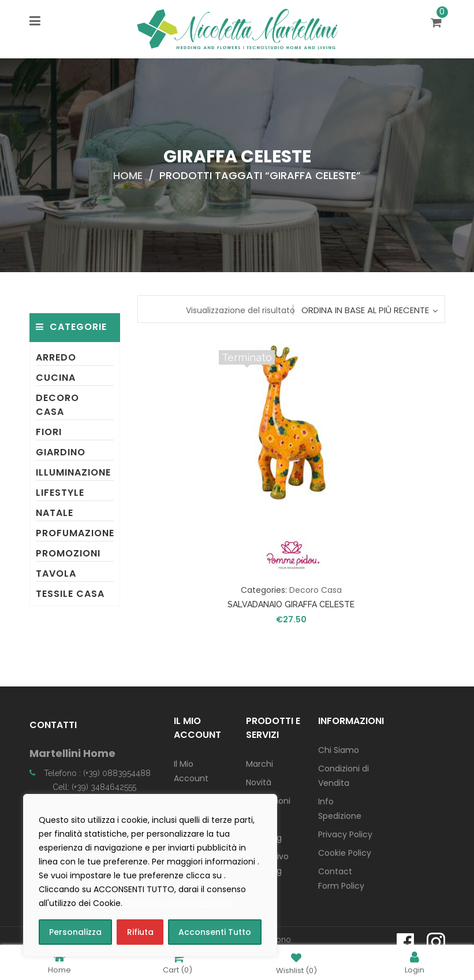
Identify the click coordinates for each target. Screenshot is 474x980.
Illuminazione (73, 472)
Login (415, 962)
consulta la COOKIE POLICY (179, 903)
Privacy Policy (345, 834)
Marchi (260, 764)
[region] (150, 875)
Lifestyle (60, 493)
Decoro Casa (57, 405)
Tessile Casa (70, 594)
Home (128, 175)
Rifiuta (140, 932)
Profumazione (75, 533)
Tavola (56, 573)
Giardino (61, 452)
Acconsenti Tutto (215, 932)
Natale (55, 513)
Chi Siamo (339, 750)
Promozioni (68, 553)
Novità (259, 782)
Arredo (56, 357)
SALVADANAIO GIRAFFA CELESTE (291, 604)
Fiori (49, 432)
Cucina (56, 378)
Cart (178, 962)
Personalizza (75, 932)
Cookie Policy (345, 853)
